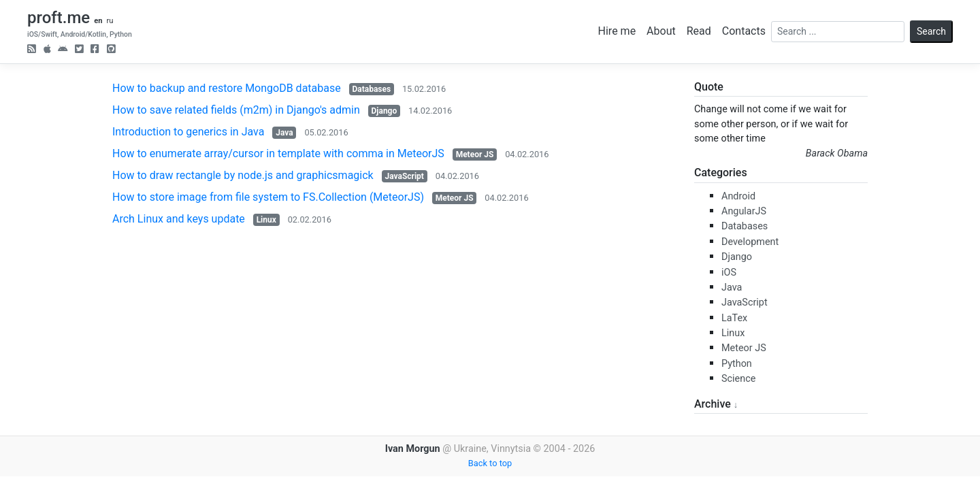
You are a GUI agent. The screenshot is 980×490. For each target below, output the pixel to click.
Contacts (744, 31)
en (98, 21)
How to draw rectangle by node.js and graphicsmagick (243, 175)
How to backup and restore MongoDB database (227, 88)
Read (699, 31)
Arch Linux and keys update (179, 219)
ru (110, 21)
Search (931, 31)
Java (284, 133)
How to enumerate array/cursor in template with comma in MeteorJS (278, 153)
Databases (371, 89)
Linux (266, 220)
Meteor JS (475, 154)
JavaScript (404, 176)
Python (737, 364)
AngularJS (744, 211)
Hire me (617, 31)
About (661, 31)
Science (738, 379)
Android (738, 196)
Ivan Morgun (413, 449)
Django (385, 111)
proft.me (59, 18)
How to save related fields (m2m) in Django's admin (236, 110)
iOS (729, 273)
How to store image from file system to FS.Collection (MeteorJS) (268, 197)
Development (750, 242)
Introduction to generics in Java (188, 132)
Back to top (490, 463)
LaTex (734, 318)
